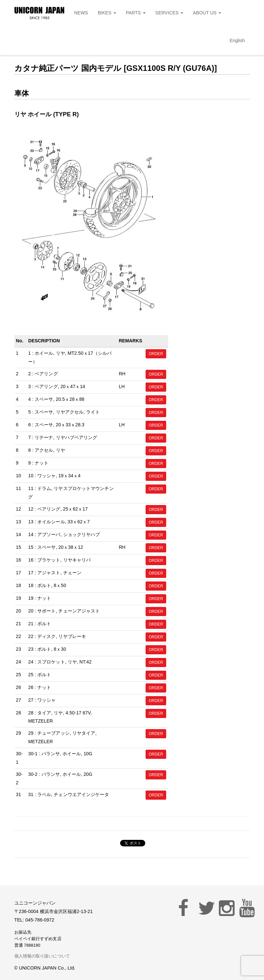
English (237, 41)
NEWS (81, 13)
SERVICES (169, 13)
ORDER (156, 354)
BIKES (107, 13)
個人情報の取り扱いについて (42, 956)
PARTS (136, 13)
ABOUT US (207, 13)
